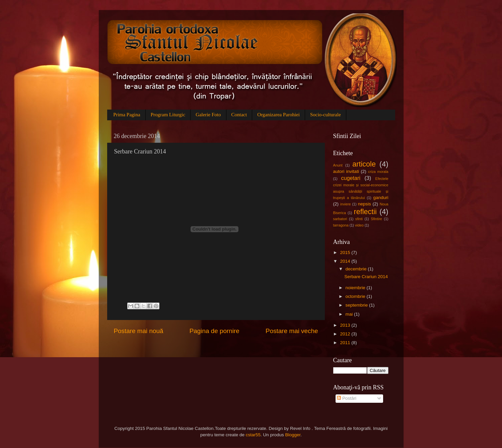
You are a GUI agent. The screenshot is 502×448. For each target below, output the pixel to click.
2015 (346, 252)
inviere (346, 204)
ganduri (381, 198)
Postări (347, 398)
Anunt (338, 165)
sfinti (359, 219)
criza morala (378, 172)
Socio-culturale (326, 115)
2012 (346, 334)
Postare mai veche (292, 331)
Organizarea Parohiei (278, 115)
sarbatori (340, 219)
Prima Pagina (127, 115)
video (359, 225)
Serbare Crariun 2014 (366, 277)
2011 (346, 343)
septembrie (357, 305)
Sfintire (376, 219)
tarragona (341, 225)
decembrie (357, 269)
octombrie (356, 296)
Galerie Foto (208, 115)
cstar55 (253, 435)
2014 (346, 261)
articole (364, 164)
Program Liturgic (168, 115)
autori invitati (346, 171)
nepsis (365, 204)
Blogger (293, 435)
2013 (346, 325)
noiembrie (356, 288)
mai (350, 314)
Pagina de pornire (214, 331)
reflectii (365, 212)
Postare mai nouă (139, 331)
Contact (239, 115)
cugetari (351, 178)
